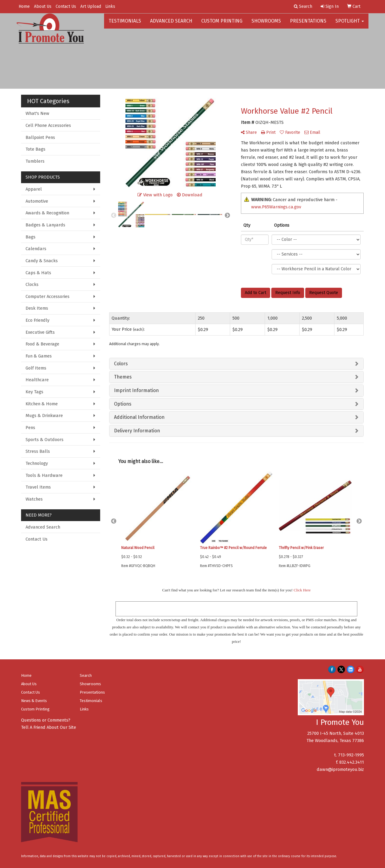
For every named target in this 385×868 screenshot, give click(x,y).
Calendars (36, 249)
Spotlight (350, 24)
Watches (34, 499)
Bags (31, 237)
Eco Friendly (37, 320)
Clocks (32, 284)
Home (24, 6)
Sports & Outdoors (45, 440)
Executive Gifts (40, 332)
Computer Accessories (48, 296)
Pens (30, 428)
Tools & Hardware (44, 475)
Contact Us (66, 6)
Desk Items (37, 308)
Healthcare (37, 380)
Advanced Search (171, 24)
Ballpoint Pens (40, 137)
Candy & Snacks (42, 261)
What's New (37, 113)
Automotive (37, 201)
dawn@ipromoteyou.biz (340, 769)
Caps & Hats (38, 273)
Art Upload (91, 6)
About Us (43, 6)
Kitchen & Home (42, 404)
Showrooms (266, 24)
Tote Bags (35, 149)
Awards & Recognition (47, 213)
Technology (37, 463)
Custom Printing (222, 24)
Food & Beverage (42, 344)
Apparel (34, 189)
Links (110, 6)
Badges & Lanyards (45, 225)
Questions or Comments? (46, 720)
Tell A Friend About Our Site (49, 727)
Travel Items (38, 487)
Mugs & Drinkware (44, 416)
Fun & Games (39, 356)
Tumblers (35, 161)
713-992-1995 (351, 755)
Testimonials (125, 24)
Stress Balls (38, 451)
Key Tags (34, 392)
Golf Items (36, 368)
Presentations (308, 24)
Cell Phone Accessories (48, 125)
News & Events (34, 701)
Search (86, 675)
